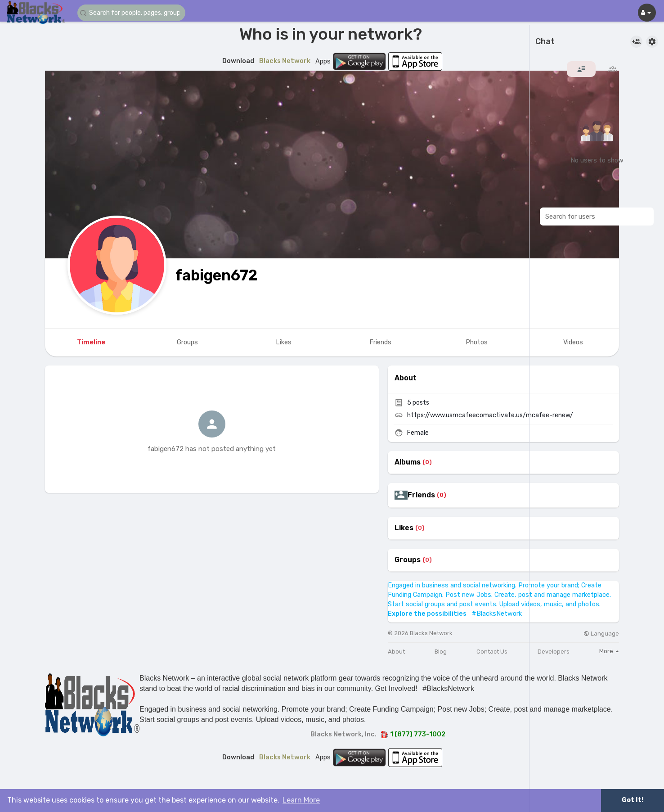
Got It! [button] (633, 800)
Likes (404, 528)
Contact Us (492, 652)
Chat (545, 42)
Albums (408, 462)
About (396, 652)
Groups (408, 560)
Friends (421, 495)
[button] (131, 13)
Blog (441, 652)
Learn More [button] (301, 800)
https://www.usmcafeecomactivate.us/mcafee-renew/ (490, 415)
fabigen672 (217, 275)
